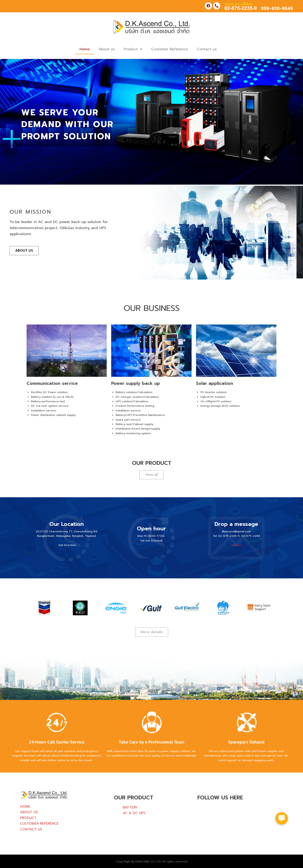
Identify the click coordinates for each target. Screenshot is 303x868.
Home (85, 49)
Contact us (207, 49)
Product (133, 49)
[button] (282, 818)
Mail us (236, 545)
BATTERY (130, 807)
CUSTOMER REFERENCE (39, 824)
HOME (25, 807)
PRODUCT (28, 818)
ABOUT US (29, 812)
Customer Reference (169, 49)
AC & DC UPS (134, 813)
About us (107, 49)
